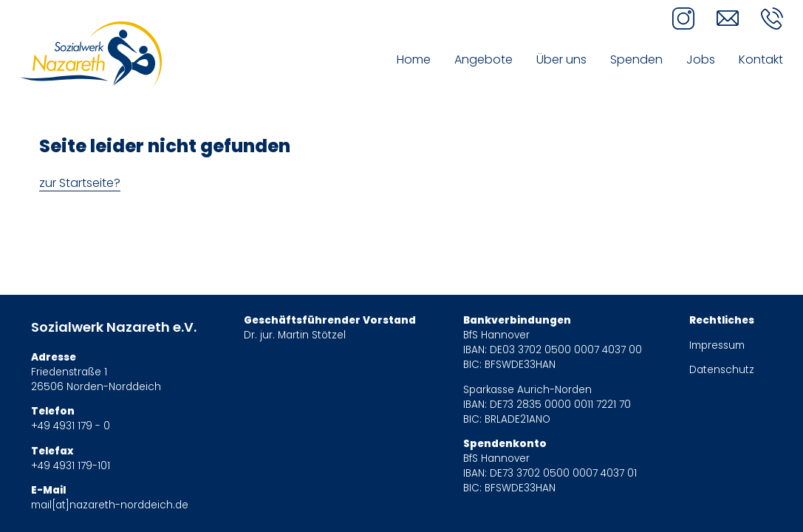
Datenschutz (722, 370)
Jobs (701, 59)
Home (414, 59)
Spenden (636, 59)
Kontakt (761, 59)
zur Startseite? (80, 183)
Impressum (717, 345)
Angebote (483, 59)
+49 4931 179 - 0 (71, 426)
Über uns (561, 59)
